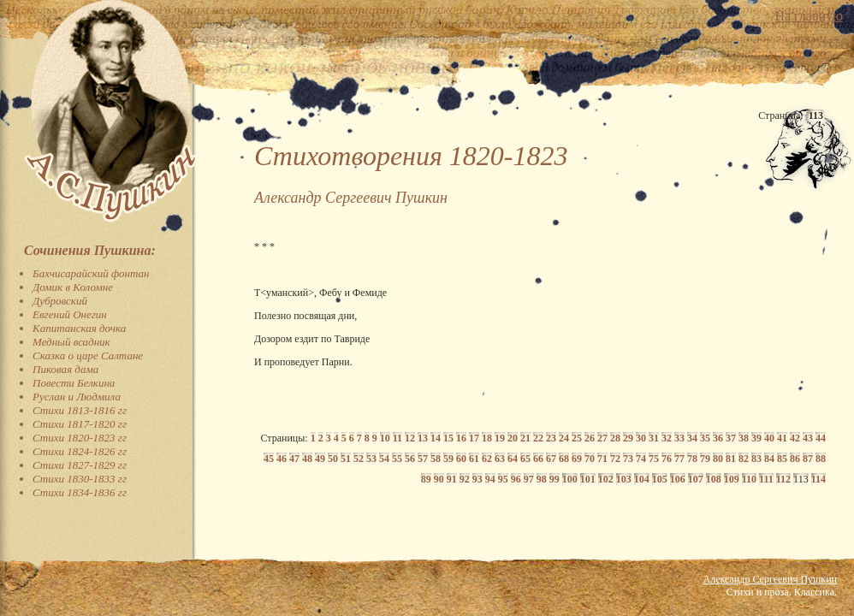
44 (821, 438)
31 (654, 438)
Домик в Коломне (73, 287)
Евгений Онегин (70, 314)
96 (516, 479)
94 (490, 479)
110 (749, 479)
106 (678, 479)
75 (654, 459)
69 (577, 459)
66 (538, 459)
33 (679, 438)
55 (397, 459)
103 (624, 479)
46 (282, 459)
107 (696, 479)
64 (513, 459)
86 (795, 459)
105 (660, 479)
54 (384, 459)
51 (346, 459)
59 (448, 459)
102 (606, 479)
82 (744, 459)
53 (371, 459)
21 (525, 438)
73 (628, 459)
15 (448, 438)
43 (808, 438)
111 (766, 479)
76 (667, 459)
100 (570, 479)
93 (477, 479)
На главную (809, 16)
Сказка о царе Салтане (88, 355)
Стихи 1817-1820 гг (80, 424)
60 (461, 459)
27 (602, 438)
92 (465, 479)
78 (692, 459)
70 (590, 459)
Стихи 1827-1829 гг (80, 465)
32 (667, 438)
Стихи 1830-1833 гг (80, 479)
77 (679, 459)
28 (615, 438)
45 (269, 459)
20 (513, 438)
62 (487, 459)
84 (769, 459)
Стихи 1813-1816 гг (80, 410)
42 (795, 438)
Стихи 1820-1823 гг (80, 438)
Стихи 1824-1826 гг (80, 451)
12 (410, 438)
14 (436, 438)
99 (555, 479)
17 (474, 438)
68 (564, 459)
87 (808, 459)
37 (731, 438)
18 (487, 438)
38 (744, 438)
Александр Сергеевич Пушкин (770, 579)
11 (397, 438)
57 (423, 459)
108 (714, 479)
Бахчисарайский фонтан (91, 273)
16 (461, 438)
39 (756, 438)
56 (410, 459)
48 (307, 459)
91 (452, 479)
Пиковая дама (65, 369)
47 (294, 459)
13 (423, 438)
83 (756, 459)
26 (590, 438)
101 (588, 479)
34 (692, 438)
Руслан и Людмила (77, 397)
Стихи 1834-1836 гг (80, 492)
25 (577, 438)
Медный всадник (71, 342)
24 (564, 438)
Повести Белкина (74, 383)
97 (529, 479)
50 (333, 459)
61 (474, 459)
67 (551, 459)
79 (705, 459)
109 (732, 479)
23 (551, 438)
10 (385, 438)
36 (718, 438)
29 (628, 438)
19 (500, 438)
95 (503, 479)
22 (538, 438)
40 (769, 438)
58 (436, 459)
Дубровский (60, 301)
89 (426, 479)
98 (542, 479)
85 (782, 459)
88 (821, 459)
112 (783, 479)
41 (782, 438)
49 (320, 459)
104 (642, 479)
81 (731, 459)
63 (500, 459)
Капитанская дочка (79, 328)
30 (641, 438)
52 (359, 459)
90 (439, 479)
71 (602, 459)
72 (615, 459)
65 (525, 459)
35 (705, 438)
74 (641, 459)
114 (818, 479)
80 (718, 459)
